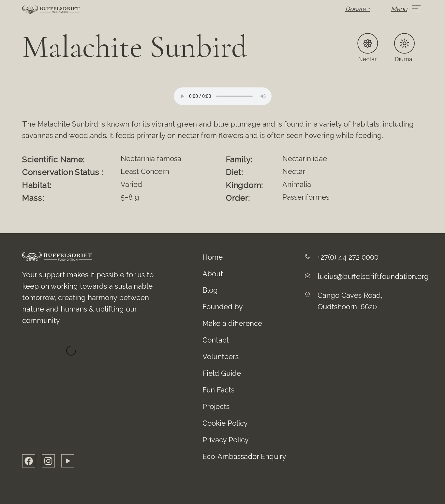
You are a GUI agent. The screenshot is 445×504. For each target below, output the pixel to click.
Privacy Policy (226, 440)
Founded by (223, 307)
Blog (210, 290)
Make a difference (232, 323)
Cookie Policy (225, 423)
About (213, 274)
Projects (216, 406)
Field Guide (222, 373)
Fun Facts (218, 390)
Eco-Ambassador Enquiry (244, 456)
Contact (216, 340)
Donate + (358, 9)
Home (213, 257)
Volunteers (221, 357)
